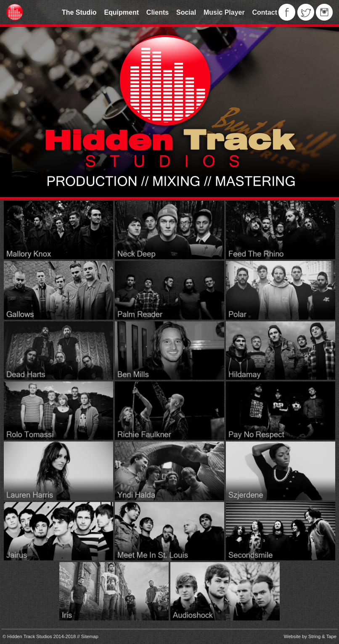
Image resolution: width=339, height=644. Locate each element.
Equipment (121, 12)
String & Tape (322, 636)
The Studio (79, 12)
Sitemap (90, 636)
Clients (158, 12)
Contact (265, 12)
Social (186, 12)
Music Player (224, 12)
